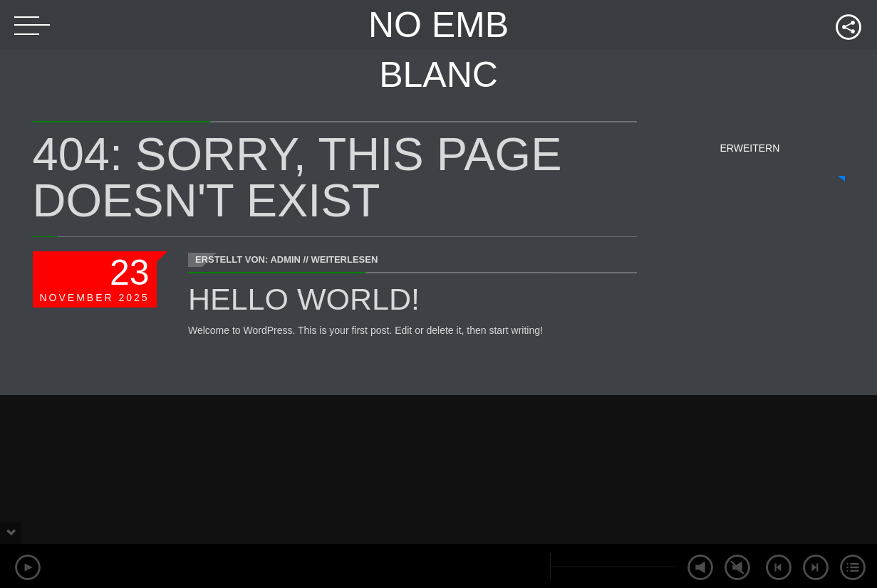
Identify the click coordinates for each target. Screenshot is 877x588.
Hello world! (304, 299)
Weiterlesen (344, 259)
